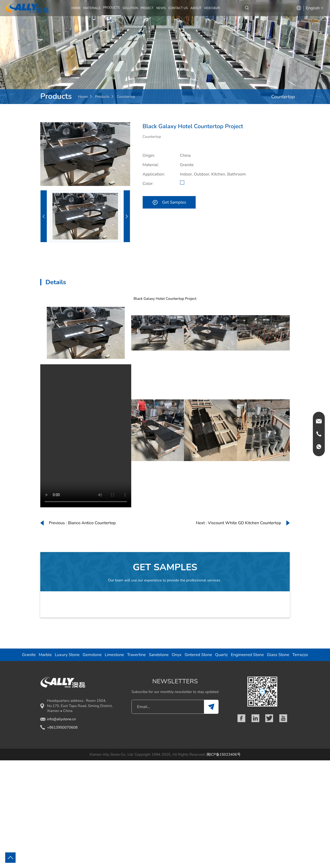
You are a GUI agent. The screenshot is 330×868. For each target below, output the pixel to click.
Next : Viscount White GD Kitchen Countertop (239, 523)
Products (102, 97)
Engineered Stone (247, 655)
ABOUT (196, 8)
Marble (45, 655)
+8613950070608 (62, 727)
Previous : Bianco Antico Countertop (82, 523)
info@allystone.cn (61, 719)
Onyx (177, 655)
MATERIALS (92, 8)
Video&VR (212, 8)
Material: (151, 165)
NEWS (161, 8)
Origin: (149, 156)
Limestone (114, 655)
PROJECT (147, 8)
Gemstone (92, 655)
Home (76, 8)
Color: (148, 184)
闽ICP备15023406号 (224, 754)
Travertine (136, 655)
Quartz (222, 655)
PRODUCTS (111, 8)
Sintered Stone (198, 655)
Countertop (126, 97)
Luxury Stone (67, 655)
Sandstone (159, 655)
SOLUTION (130, 8)
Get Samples (169, 202)
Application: (154, 174)
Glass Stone (278, 655)
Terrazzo (300, 655)
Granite (29, 655)
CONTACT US (178, 8)
